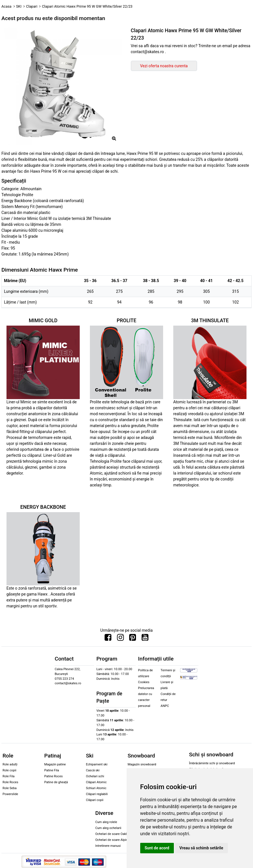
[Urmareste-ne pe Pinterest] (133, 639)
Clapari (32, 6)
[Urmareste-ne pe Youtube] (145, 639)
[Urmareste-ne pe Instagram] (120, 639)
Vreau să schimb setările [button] (201, 848)
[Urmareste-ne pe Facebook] (108, 639)
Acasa (7, 6)
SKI (19, 6)
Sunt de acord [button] (157, 848)
